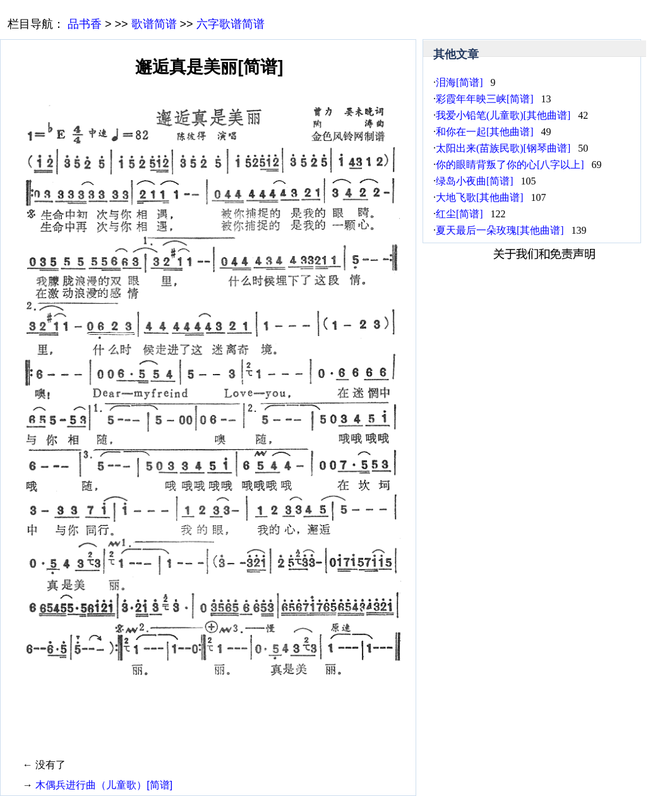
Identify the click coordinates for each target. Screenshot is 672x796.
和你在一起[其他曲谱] (485, 132)
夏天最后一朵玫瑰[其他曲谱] (500, 230)
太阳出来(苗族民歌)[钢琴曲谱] (503, 148)
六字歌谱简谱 (231, 24)
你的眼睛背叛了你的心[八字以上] (510, 165)
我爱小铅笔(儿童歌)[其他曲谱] (503, 115)
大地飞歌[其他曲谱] (480, 197)
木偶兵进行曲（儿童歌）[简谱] (104, 785)
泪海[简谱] (459, 82)
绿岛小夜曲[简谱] (475, 181)
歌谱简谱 (154, 24)
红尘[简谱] (459, 214)
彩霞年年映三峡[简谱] (485, 99)
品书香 (85, 24)
